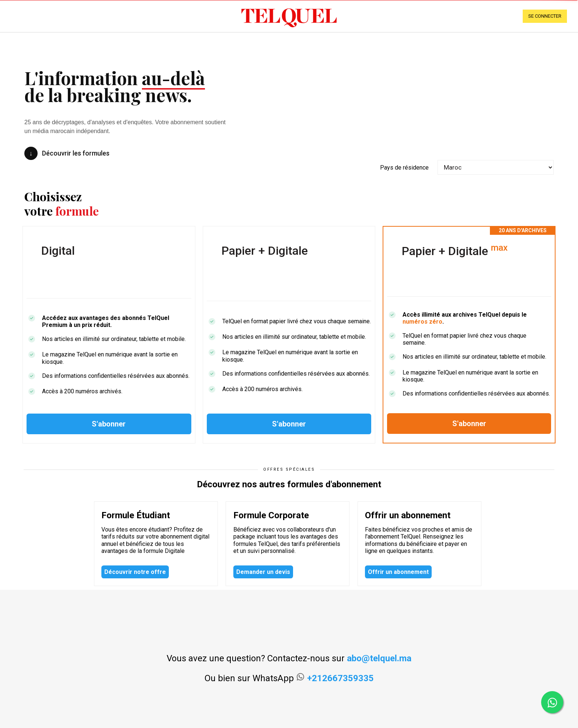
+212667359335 (340, 678)
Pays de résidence (404, 168)
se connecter (545, 16)
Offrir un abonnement (398, 572)
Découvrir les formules (67, 153)
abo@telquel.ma (379, 658)
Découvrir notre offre (135, 572)
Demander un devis (263, 572)
